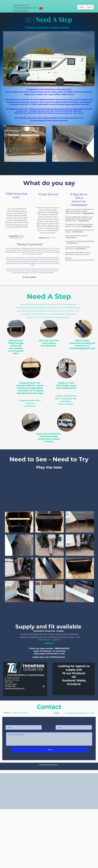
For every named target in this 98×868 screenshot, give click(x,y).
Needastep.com (22, 5)
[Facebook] (43, 686)
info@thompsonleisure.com (15, 688)
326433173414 (84, 221)
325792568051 (87, 226)
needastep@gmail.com (25, 8)
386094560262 (88, 213)
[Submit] (50, 750)
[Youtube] (41, 8)
